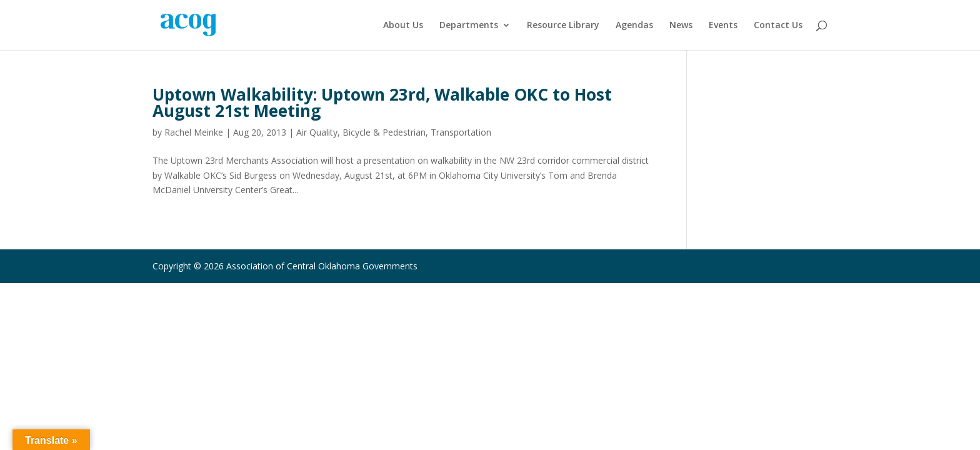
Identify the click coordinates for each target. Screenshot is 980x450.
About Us (403, 26)
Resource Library (563, 26)
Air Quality (317, 132)
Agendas (634, 26)
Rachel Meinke (194, 132)
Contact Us (778, 26)
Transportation (461, 132)
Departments (469, 26)
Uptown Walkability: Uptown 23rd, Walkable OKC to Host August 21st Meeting (382, 102)
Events (723, 26)
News (681, 26)
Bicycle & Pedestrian (384, 132)
